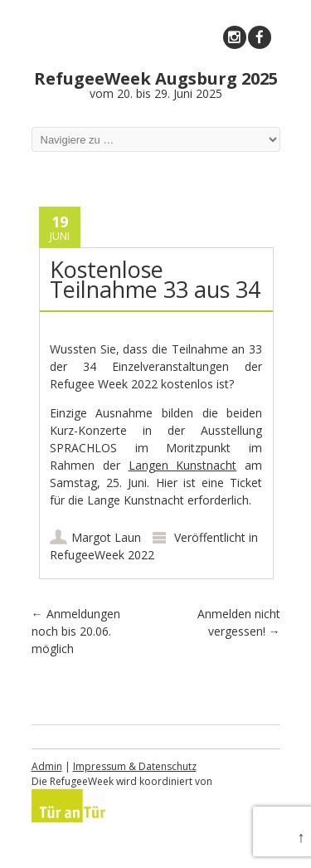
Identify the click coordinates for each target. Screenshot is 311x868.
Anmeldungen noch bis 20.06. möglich (76, 631)
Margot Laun (106, 537)
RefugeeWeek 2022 (102, 555)
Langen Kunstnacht (183, 465)
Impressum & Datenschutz (135, 766)
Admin (47, 766)
